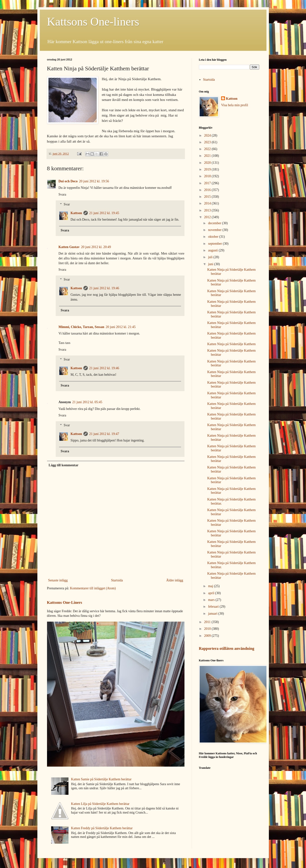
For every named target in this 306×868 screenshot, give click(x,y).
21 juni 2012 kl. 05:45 (87, 402)
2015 (208, 197)
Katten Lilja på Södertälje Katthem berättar (100, 804)
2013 (208, 210)
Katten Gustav (69, 247)
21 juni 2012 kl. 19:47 (104, 434)
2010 (208, 629)
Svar (67, 204)
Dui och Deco (68, 181)
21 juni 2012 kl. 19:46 (104, 288)
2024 (208, 135)
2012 (208, 217)
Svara (62, 194)
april (212, 593)
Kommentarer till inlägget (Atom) (93, 588)
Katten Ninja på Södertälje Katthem (231, 344)
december (215, 223)
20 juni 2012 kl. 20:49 (96, 247)
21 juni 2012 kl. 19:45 (104, 213)
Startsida (117, 580)
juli (211, 257)
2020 (208, 163)
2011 (208, 622)
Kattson (76, 213)
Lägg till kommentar (64, 465)
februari (214, 607)
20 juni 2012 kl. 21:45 (121, 327)
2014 (208, 203)
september (215, 244)
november (215, 230)
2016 (208, 190)
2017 (208, 183)
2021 (208, 156)
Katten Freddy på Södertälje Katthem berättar (102, 828)
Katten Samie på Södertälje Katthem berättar (101, 779)
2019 (208, 169)
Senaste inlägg (58, 580)
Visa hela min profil (235, 105)
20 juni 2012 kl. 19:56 (94, 181)
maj (211, 586)
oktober (214, 237)
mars (212, 600)
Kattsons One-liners (93, 22)
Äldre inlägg (175, 580)
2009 (208, 636)
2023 (208, 142)
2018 (208, 176)
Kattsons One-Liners (65, 602)
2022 (208, 149)
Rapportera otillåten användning (227, 648)
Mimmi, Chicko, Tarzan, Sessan (82, 327)
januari (213, 614)
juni (211, 264)
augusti (213, 250)
